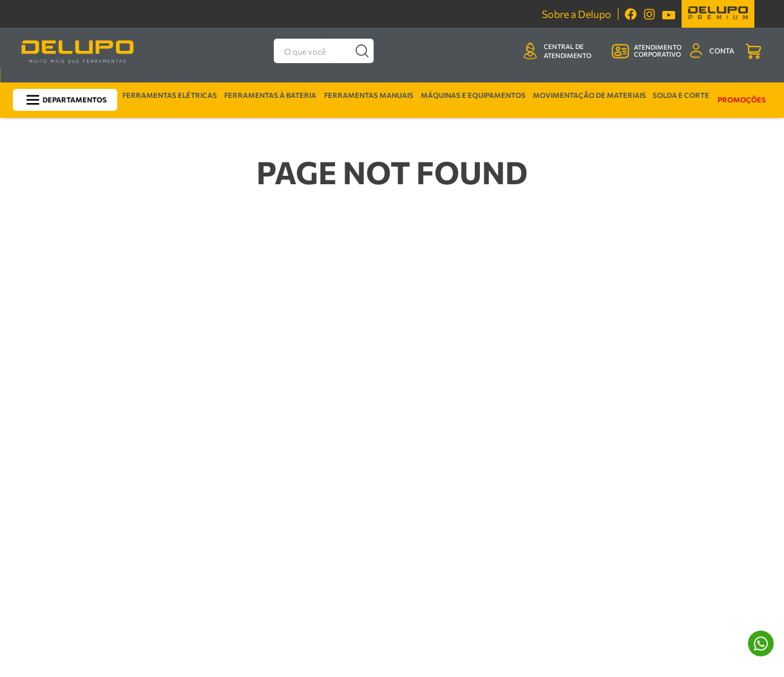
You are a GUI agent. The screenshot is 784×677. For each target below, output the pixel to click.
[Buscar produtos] (362, 51)
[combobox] (324, 51)
